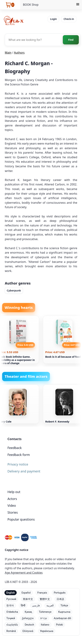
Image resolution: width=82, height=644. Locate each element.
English (11, 593)
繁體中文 (45, 599)
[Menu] (78, 5)
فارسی (36, 605)
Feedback (15, 448)
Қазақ (28, 612)
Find (71, 40)
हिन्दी (23, 605)
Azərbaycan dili (62, 618)
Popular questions (21, 519)
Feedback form (19, 455)
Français (42, 593)
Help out (14, 492)
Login (53, 19)
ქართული (28, 618)
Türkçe (64, 605)
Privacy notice (18, 464)
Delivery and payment (24, 471)
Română (11, 631)
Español (26, 593)
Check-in (69, 19)
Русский (11, 599)
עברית (44, 618)
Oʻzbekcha (12, 612)
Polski (60, 625)
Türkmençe (45, 612)
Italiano (45, 625)
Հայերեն (12, 625)
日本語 (60, 599)
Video (12, 505)
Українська (47, 631)
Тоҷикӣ (11, 618)
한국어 (10, 605)
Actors (12, 499)
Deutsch (29, 625)
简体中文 (28, 599)
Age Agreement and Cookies (24, 573)
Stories (13, 512)
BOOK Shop (31, 5)
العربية (50, 605)
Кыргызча (64, 612)
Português (60, 593)
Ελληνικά (28, 631)
